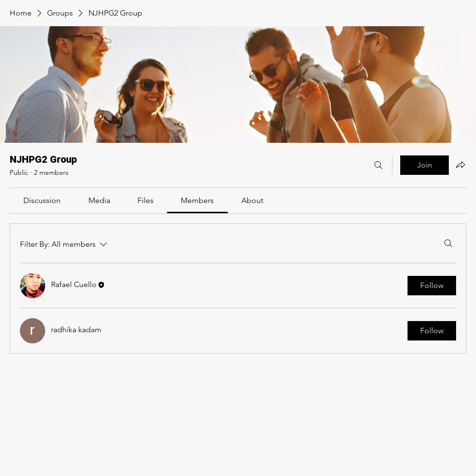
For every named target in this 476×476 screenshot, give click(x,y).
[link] (42, 200)
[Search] (378, 165)
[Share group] (460, 165)
